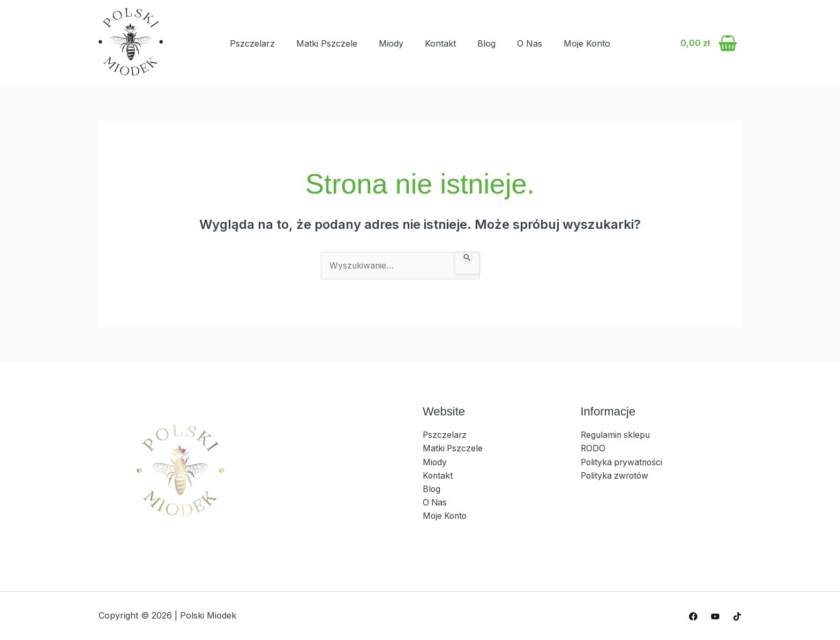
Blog (486, 43)
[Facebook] (693, 616)
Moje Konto (587, 43)
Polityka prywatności (624, 463)
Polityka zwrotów (616, 476)
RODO (593, 449)
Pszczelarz (252, 43)
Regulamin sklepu (617, 435)
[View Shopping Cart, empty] (708, 43)
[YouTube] (715, 616)
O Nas (530, 43)
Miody (391, 43)
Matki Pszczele (327, 43)
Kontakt (440, 43)
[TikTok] (737, 616)
